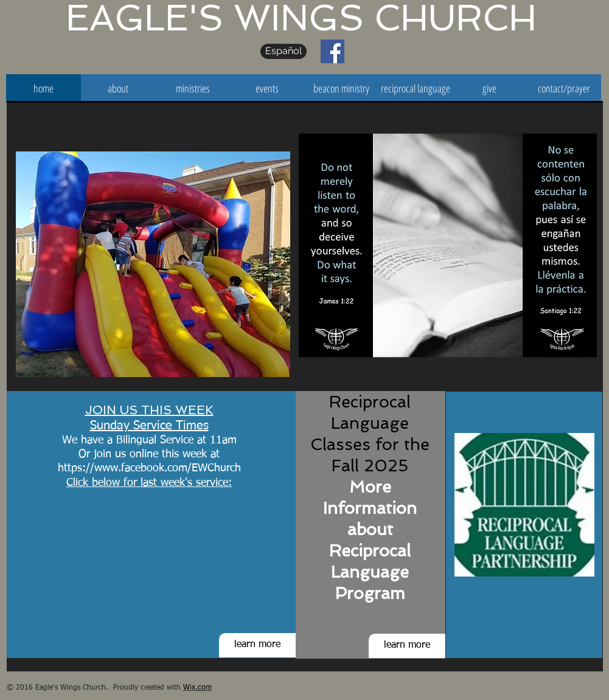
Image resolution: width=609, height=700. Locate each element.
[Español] (284, 51)
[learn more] (257, 645)
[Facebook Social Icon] (332, 51)
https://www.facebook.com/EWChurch (149, 468)
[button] (153, 264)
